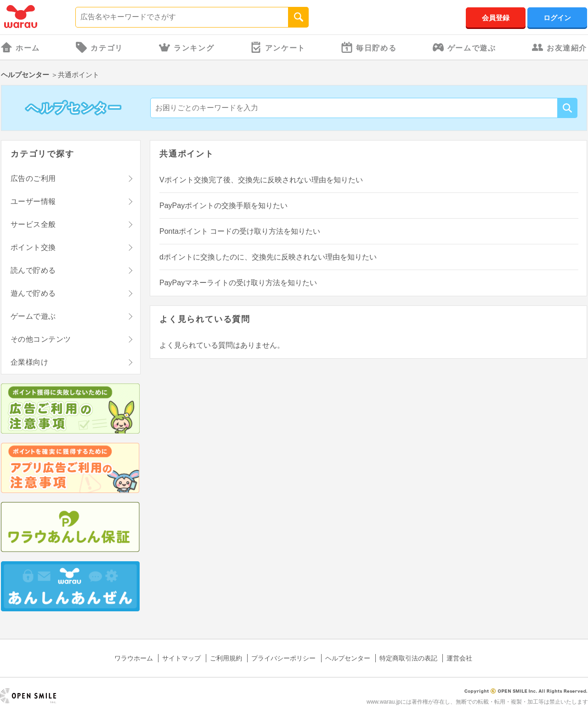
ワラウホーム (134, 658)
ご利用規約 (226, 658)
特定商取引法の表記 (408, 658)
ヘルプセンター (25, 75)
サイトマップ (181, 658)
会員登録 (496, 18)
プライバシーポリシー (283, 658)
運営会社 (459, 658)
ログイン (557, 18)
